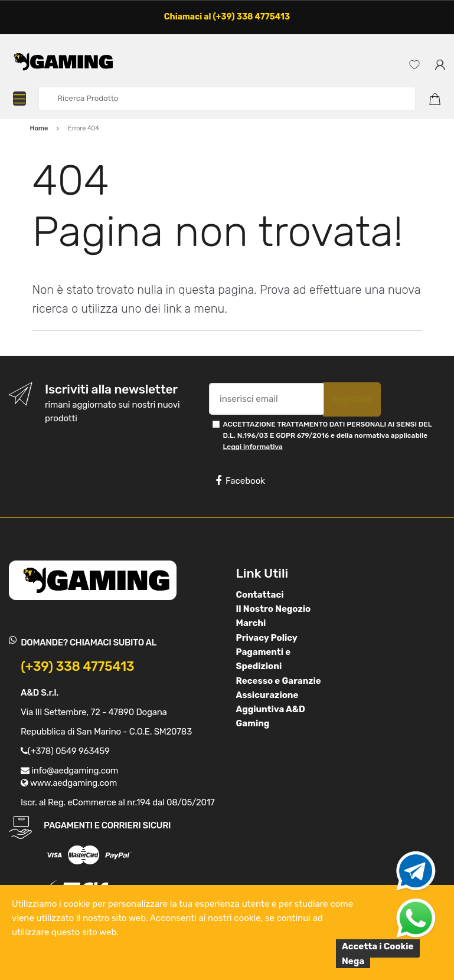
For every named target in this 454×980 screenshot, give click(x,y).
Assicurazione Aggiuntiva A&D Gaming (271, 709)
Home (39, 128)
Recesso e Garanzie (279, 681)
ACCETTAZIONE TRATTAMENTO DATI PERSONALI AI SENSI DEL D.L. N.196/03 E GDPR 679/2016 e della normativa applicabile (327, 436)
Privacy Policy (267, 638)
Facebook (240, 481)
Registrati (352, 399)
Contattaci (260, 595)
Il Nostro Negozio (274, 609)
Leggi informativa (252, 447)
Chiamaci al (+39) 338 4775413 (227, 17)
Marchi (251, 623)
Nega (353, 961)
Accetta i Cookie (378, 946)
